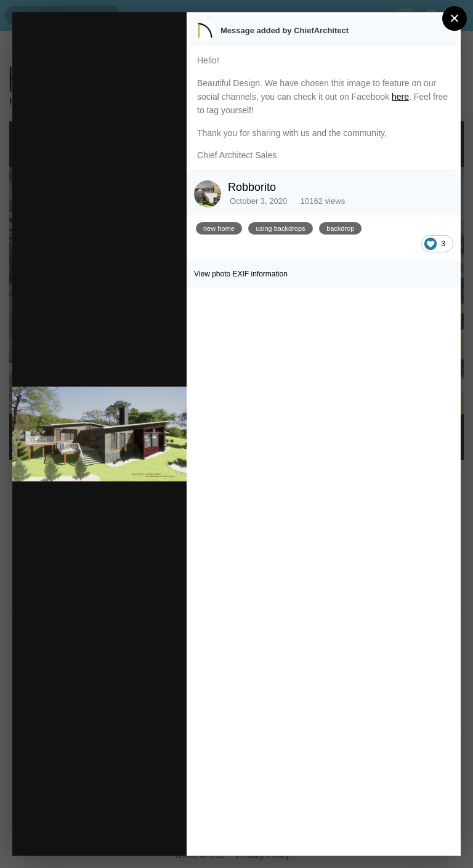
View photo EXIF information (241, 274)
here (400, 97)
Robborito (252, 187)
